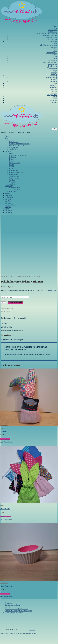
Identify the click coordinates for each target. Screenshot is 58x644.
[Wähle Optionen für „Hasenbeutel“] (6, 525)
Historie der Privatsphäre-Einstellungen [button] (18, 619)
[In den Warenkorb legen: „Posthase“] (5, 448)
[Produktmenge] (3, 311)
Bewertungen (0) (20, 327)
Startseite (4, 285)
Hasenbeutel (5, 517)
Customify (32, 639)
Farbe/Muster (29, 303)
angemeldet (15, 363)
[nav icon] (55, 129)
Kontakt (8, 616)
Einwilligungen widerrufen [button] (14, 621)
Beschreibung (6, 327)
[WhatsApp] (7, 635)
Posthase (4, 440)
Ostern (12, 285)
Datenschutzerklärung (12, 614)
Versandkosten (52, 299)
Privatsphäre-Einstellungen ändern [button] (17, 618)
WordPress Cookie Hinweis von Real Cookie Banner (19, 642)
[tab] (6, 327)
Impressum (9, 612)
